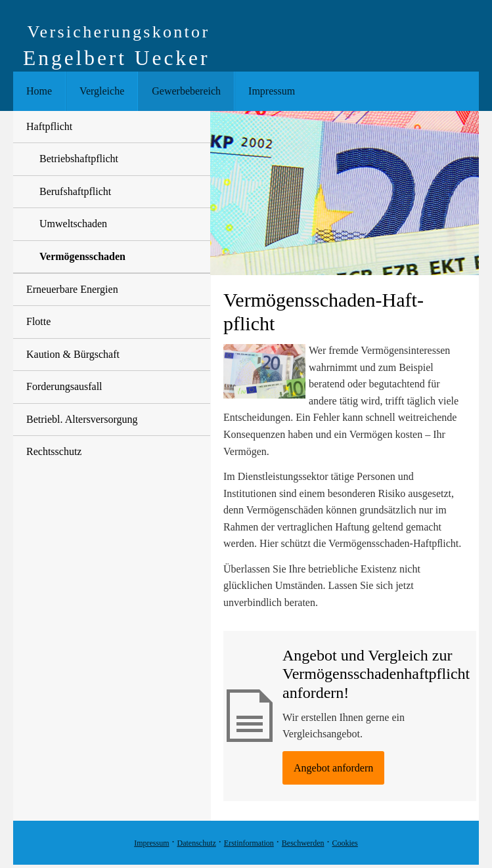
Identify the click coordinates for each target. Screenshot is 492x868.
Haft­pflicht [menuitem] (49, 126)
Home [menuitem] (39, 91)
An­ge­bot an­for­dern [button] (333, 768)
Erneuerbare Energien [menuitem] (72, 289)
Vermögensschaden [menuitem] (82, 256)
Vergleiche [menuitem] (102, 91)
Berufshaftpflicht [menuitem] (75, 191)
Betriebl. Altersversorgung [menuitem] (82, 419)
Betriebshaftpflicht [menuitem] (79, 159)
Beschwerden (303, 843)
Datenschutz (197, 843)
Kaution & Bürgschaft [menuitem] (73, 354)
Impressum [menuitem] (272, 91)
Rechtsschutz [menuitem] (54, 451)
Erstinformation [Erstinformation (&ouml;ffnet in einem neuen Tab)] (249, 843)
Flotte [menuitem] (38, 321)
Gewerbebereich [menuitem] (186, 91)
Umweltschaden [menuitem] (73, 224)
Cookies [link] (345, 843)
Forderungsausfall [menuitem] (64, 386)
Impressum (151, 843)
